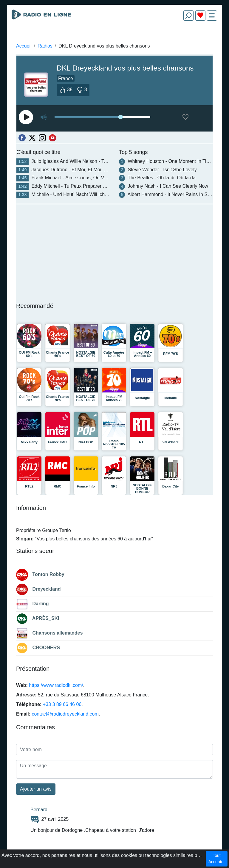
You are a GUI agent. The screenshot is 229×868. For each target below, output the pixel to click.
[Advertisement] (114, 39)
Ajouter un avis (36, 789)
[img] (212, 16)
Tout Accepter (217, 859)
